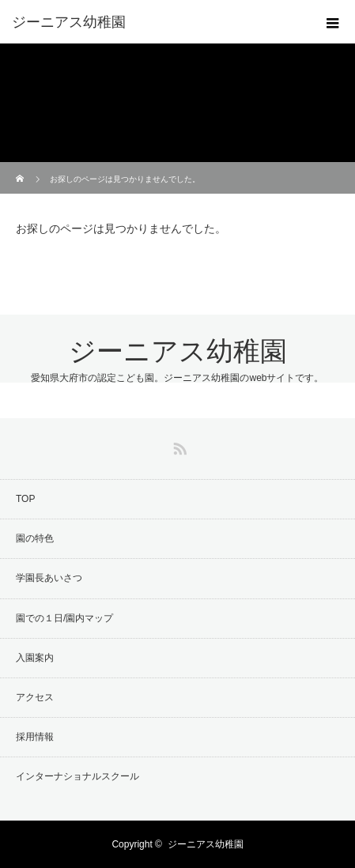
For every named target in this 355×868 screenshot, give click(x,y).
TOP (25, 499)
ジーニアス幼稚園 (178, 351)
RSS (178, 446)
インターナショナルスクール (77, 776)
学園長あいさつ (49, 578)
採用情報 (35, 737)
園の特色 (35, 538)
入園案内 (35, 658)
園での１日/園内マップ (64, 618)
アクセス (35, 697)
